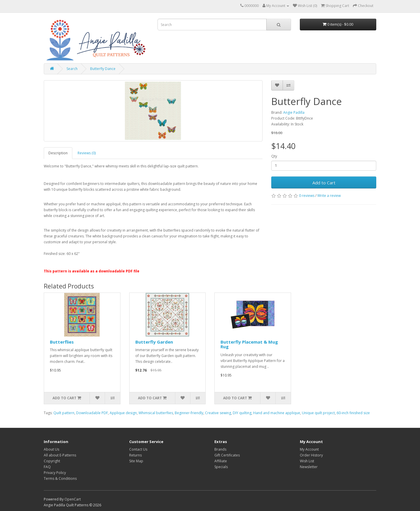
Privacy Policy (55, 473)
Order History (311, 455)
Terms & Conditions (60, 478)
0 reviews (307, 196)
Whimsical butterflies (156, 413)
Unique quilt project (318, 413)
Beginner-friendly (189, 413)
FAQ (47, 467)
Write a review (329, 196)
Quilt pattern (64, 413)
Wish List (307, 461)
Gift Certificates (227, 455)
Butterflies (62, 342)
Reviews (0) (87, 153)
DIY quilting (242, 413)
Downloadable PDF (92, 413)
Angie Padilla (294, 112)
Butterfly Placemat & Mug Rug (249, 344)
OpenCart (73, 499)
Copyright (52, 461)
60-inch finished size (353, 413)
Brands (220, 449)
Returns (135, 455)
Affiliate (221, 461)
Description (58, 153)
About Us (51, 449)
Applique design (123, 413)
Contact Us (138, 449)
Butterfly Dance (103, 69)
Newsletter (309, 467)
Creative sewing (218, 413)
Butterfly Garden (154, 342)
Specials (221, 467)
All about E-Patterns (60, 455)
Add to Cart (324, 183)
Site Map (136, 461)
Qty (274, 156)
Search (72, 69)
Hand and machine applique (277, 413)
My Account (309, 449)
